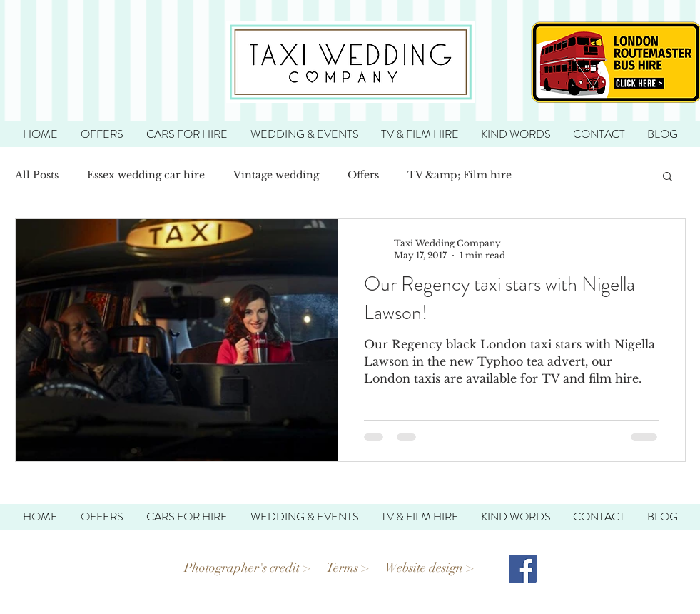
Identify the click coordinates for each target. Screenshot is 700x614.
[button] (668, 177)
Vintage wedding (276, 175)
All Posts (37, 175)
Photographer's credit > (247, 568)
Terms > (348, 568)
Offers (363, 175)
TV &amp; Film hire (460, 175)
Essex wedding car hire (146, 175)
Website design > (431, 568)
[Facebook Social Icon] (523, 569)
